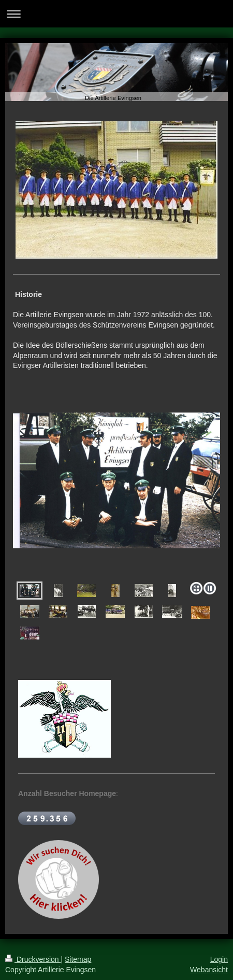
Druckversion (33, 959)
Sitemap (78, 959)
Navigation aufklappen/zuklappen (116, 14)
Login (219, 959)
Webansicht (209, 970)
